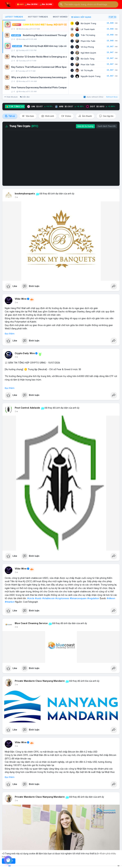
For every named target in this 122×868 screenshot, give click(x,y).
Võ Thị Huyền (87, 70)
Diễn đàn (25, 97)
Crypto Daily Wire (25, 353)
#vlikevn (111, 598)
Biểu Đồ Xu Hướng (85, 126)
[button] (88, 4)
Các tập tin (106, 116)
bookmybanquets (25, 194)
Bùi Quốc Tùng (88, 59)
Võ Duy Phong (87, 47)
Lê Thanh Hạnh (88, 29)
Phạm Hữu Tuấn (88, 41)
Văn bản (28, 116)
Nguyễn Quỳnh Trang (91, 76)
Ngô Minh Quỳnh (88, 53)
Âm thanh (85, 116)
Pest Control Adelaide (27, 408)
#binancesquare (78, 598)
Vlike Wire (21, 299)
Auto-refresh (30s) (93, 97)
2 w (16, 197)
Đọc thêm (10, 334)
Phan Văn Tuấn (88, 65)
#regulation (93, 598)
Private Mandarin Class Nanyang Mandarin (40, 681)
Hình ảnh (48, 116)
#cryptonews (62, 598)
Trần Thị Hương (88, 35)
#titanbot (10, 602)
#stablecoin (48, 598)
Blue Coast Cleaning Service (31, 623)
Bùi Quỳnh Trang (88, 23)
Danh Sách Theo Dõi (107, 126)
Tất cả (10, 116)
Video (66, 116)
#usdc (38, 598)
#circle (31, 598)
